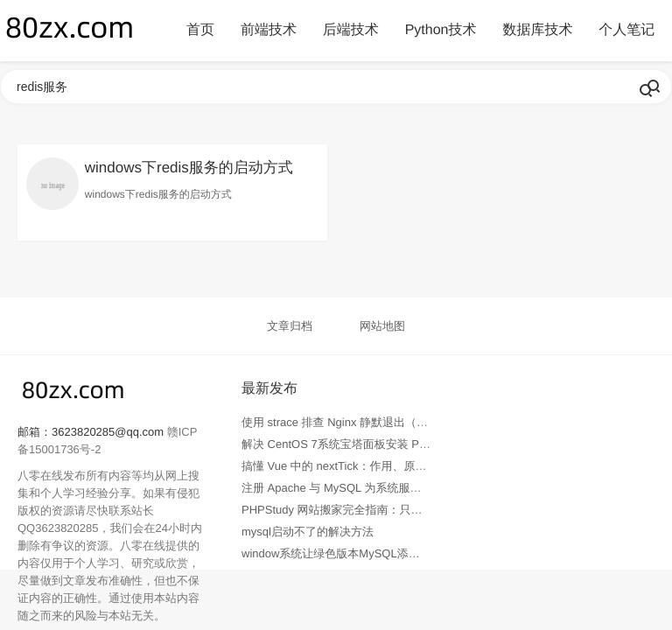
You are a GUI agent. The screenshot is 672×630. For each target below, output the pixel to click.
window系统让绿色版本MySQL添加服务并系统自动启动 (382, 553)
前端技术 (269, 30)
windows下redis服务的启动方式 (189, 168)
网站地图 (382, 326)
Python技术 (441, 30)
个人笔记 (626, 30)
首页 (200, 30)
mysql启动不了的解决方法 (308, 532)
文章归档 (290, 326)
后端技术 (351, 30)
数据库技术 (537, 30)
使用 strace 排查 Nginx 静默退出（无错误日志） (363, 422)
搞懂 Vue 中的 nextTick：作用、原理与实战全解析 (368, 466)
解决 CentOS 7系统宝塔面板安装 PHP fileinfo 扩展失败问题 (392, 444)
